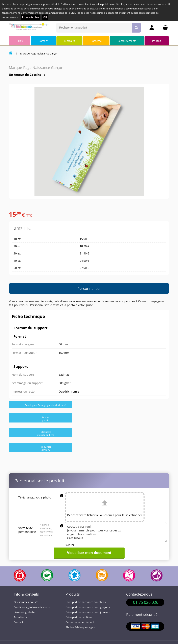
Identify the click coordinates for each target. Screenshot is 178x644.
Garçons (43, 41)
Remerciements (127, 41)
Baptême (96, 41)
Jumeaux (70, 41)
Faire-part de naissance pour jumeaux (88, 612)
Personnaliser (89, 288)
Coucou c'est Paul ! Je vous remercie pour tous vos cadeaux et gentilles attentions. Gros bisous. (116, 532)
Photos (157, 41)
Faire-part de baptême (79, 617)
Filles (20, 41)
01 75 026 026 (146, 602)
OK (45, 17)
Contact (18, 622)
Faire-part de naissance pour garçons (88, 607)
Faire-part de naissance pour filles (86, 602)
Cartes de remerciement (80, 622)
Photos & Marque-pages (80, 627)
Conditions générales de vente (32, 607)
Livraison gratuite (24, 612)
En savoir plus (31, 17)
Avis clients (20, 617)
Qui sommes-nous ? (26, 602)
